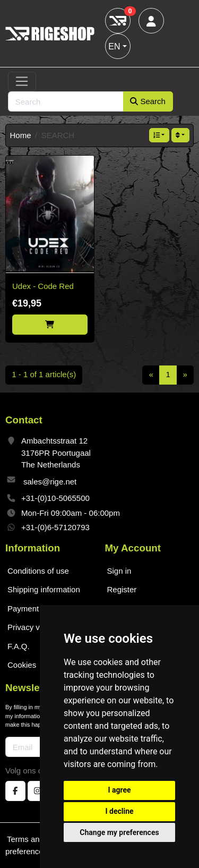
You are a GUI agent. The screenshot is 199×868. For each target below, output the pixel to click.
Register (122, 589)
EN (114, 46)
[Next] (185, 375)
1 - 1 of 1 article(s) (44, 374)
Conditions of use (38, 571)
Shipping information (44, 589)
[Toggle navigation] (22, 82)
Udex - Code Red (43, 286)
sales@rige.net (50, 482)
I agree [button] (119, 790)
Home (21, 135)
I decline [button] (119, 811)
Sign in (119, 571)
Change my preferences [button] (119, 832)
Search (148, 101)
